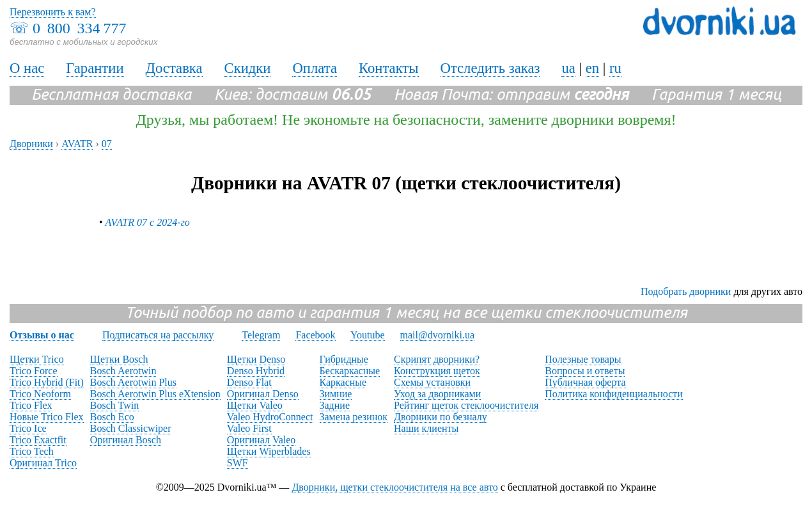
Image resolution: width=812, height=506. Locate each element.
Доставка (174, 68)
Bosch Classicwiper (131, 428)
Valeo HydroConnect (270, 417)
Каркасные (343, 382)
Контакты (389, 68)
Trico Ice (28, 428)
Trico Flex (31, 405)
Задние (335, 405)
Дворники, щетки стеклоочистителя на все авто (394, 487)
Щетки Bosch (119, 359)
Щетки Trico (37, 359)
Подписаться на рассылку (158, 335)
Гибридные (344, 359)
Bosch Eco (112, 417)
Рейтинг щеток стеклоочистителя (466, 405)
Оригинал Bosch (126, 440)
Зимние (336, 394)
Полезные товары (583, 359)
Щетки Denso (256, 359)
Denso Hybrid (256, 371)
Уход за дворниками (437, 394)
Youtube (368, 335)
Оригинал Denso (263, 394)
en (592, 68)
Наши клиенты (426, 428)
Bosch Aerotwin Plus (133, 382)
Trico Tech (32, 451)
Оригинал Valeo (261, 440)
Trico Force (34, 371)
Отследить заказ (490, 68)
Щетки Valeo (255, 405)
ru (615, 68)
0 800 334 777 (79, 28)
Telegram (261, 335)
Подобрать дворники (686, 291)
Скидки (248, 68)
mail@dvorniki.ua (438, 335)
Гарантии (95, 68)
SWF (238, 463)
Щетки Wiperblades (269, 451)
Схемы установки (432, 382)
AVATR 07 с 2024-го (148, 222)
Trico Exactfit (38, 440)
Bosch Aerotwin (123, 371)
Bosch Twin (114, 405)
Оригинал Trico (43, 463)
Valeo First (249, 428)
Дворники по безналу (441, 417)
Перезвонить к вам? (53, 12)
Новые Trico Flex (47, 417)
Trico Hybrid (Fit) (47, 382)
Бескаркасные (350, 371)
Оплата (315, 68)
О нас (27, 68)
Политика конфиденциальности (614, 394)
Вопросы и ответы (585, 371)
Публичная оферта (585, 382)
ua (568, 68)
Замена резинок (354, 417)
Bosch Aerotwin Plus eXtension (155, 394)
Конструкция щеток (437, 371)
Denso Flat (249, 382)
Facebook (315, 335)
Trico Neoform (40, 394)
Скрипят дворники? (437, 359)
